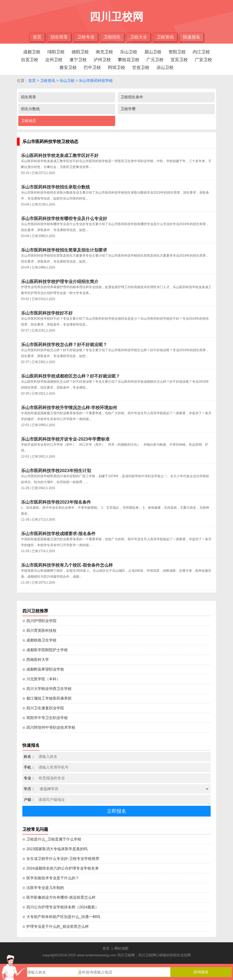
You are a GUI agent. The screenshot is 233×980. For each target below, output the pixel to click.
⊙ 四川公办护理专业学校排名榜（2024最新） (61, 907)
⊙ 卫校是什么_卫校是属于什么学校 (52, 839)
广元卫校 (155, 60)
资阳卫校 (177, 52)
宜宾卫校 (179, 60)
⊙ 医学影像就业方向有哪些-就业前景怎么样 (59, 897)
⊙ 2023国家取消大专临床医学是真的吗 (55, 849)
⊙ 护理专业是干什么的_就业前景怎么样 (56, 926)
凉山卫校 (165, 67)
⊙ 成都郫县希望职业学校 (43, 669)
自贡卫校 (30, 60)
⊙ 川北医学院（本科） (41, 679)
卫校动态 (29, 121)
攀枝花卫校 (129, 60)
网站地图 (121, 948)
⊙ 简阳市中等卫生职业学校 (45, 718)
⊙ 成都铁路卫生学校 (39, 640)
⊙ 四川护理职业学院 (39, 621)
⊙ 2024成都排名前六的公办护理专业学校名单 (61, 868)
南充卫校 (104, 52)
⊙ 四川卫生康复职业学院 (43, 708)
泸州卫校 (102, 60)
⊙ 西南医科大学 (36, 660)
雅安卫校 (68, 67)
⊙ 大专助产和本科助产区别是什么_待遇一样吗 (61, 917)
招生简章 (59, 37)
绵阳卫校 (56, 52)
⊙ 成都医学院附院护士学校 (45, 650)
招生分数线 (30, 109)
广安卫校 (203, 60)
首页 (37, 37)
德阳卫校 (80, 52)
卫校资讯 (165, 37)
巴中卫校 (92, 67)
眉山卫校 (153, 52)
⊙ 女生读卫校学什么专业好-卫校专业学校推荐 (61, 859)
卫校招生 (112, 37)
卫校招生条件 (132, 97)
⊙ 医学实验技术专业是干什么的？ (51, 878)
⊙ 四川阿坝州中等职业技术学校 (49, 727)
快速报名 (192, 37)
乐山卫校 (129, 52)
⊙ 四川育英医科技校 (39, 630)
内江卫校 (201, 52)
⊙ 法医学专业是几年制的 (43, 888)
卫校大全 (139, 37)
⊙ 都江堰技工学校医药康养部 (47, 698)
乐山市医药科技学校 (96, 81)
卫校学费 (128, 109)
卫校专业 (86, 37)
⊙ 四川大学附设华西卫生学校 (47, 689)
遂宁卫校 (78, 60)
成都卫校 (32, 52)
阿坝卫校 (116, 67)
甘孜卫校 (141, 67)
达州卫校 (54, 60)
